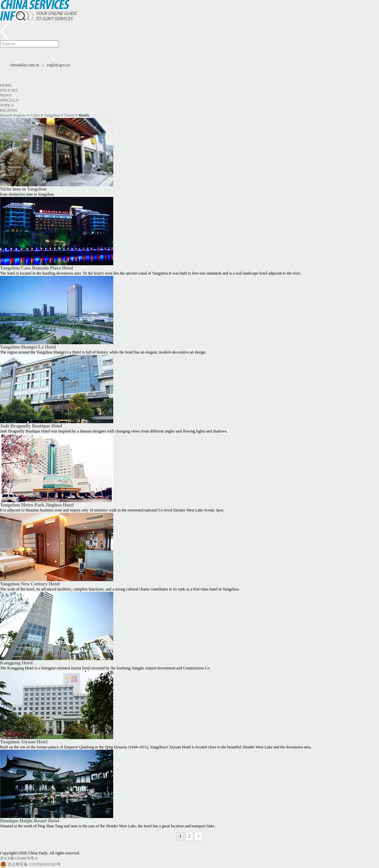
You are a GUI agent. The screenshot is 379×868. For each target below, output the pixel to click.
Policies (9, 90)
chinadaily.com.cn (24, 65)
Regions (9, 110)
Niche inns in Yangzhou (23, 189)
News (6, 95)
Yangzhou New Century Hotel (30, 584)
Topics (7, 105)
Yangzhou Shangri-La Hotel (28, 347)
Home (6, 85)
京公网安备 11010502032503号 (34, 864)
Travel (69, 115)
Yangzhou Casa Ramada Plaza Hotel (36, 268)
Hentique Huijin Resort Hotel (29, 821)
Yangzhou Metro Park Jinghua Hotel (37, 505)
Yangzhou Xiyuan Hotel (24, 742)
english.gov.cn (58, 65)
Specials (9, 100)
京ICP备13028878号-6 (19, 858)
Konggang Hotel (16, 663)
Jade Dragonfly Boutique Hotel (31, 426)
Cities (35, 115)
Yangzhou (52, 115)
